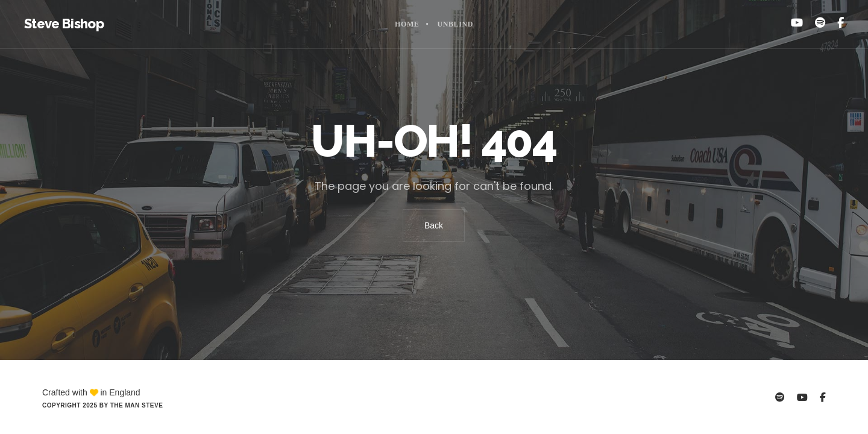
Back (434, 225)
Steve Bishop (64, 24)
